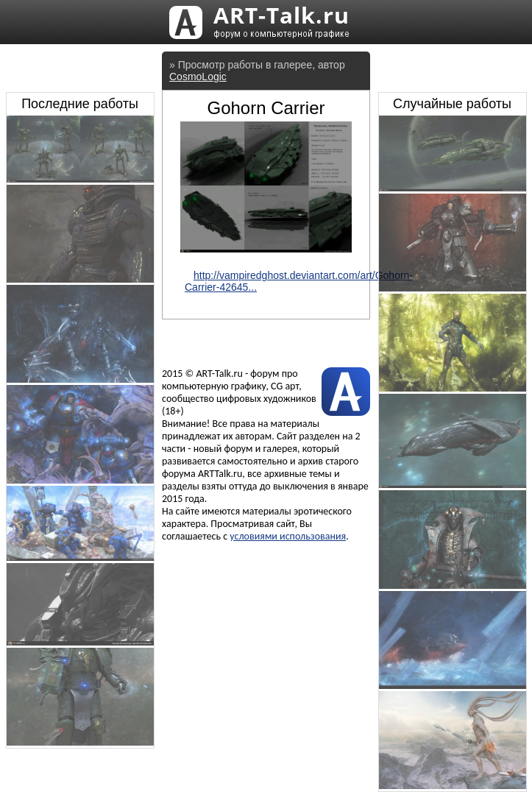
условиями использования (288, 536)
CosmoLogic (198, 77)
